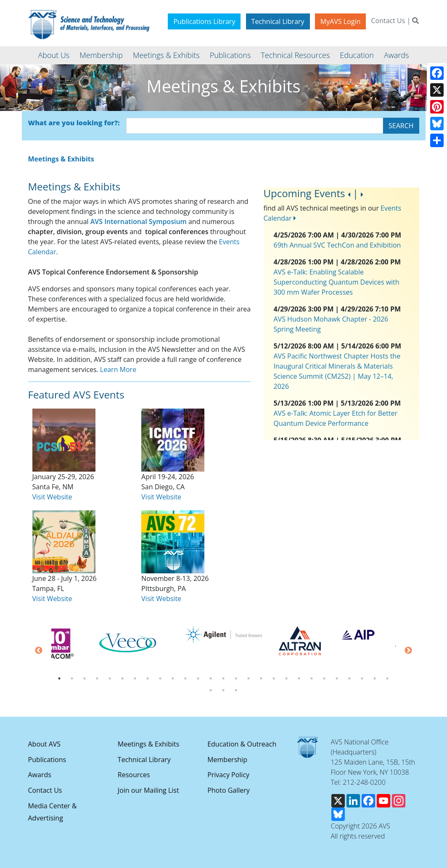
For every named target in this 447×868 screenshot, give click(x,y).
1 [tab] (59, 678)
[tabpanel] (223, 635)
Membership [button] (101, 55)
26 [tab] (375, 678)
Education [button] (357, 55)
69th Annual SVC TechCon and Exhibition (337, 245)
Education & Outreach (242, 744)
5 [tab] (110, 678)
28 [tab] (211, 690)
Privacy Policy (228, 775)
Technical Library (278, 21)
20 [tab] (299, 678)
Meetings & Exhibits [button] (166, 55)
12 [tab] (198, 678)
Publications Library (204, 21)
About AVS (45, 744)
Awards (40, 775)
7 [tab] (135, 678)
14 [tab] (223, 678)
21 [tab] (312, 678)
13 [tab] (211, 678)
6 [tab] (122, 678)
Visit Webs (48, 497)
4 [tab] (97, 678)
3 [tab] (85, 678)
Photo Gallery (229, 790)
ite (68, 497)
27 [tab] (387, 678)
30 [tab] (236, 690)
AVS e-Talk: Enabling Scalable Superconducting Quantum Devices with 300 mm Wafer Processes (337, 282)
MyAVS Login (341, 21)
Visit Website (52, 599)
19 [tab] (286, 678)
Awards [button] (396, 55)
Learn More (118, 369)
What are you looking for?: (74, 123)
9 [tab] (160, 678)
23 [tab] (337, 678)
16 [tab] (249, 678)
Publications (47, 760)
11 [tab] (185, 678)
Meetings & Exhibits (148, 744)
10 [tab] (173, 678)
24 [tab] (349, 678)
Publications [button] (230, 55)
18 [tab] (274, 678)
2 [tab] (72, 678)
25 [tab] (362, 678)
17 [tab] (261, 678)
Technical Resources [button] (295, 55)
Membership (227, 760)
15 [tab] (236, 678)
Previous (39, 651)
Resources (134, 775)
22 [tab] (324, 678)
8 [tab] (148, 678)
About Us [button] (54, 55)
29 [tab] (223, 690)
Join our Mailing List (148, 790)
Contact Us (388, 21)
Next (408, 651)
